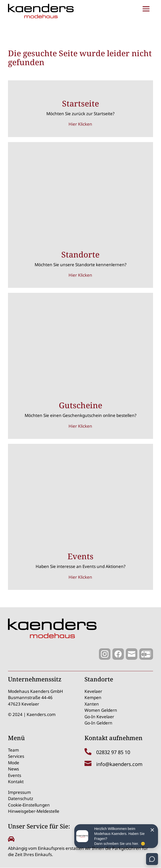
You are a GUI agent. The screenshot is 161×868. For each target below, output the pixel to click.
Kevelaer (93, 691)
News (13, 769)
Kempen (93, 697)
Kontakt (16, 782)
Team (13, 750)
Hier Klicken (80, 124)
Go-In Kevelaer (99, 717)
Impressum (19, 792)
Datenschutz (21, 798)
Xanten (92, 704)
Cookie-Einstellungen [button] (29, 805)
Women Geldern (101, 710)
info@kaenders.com (119, 764)
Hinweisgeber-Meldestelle (34, 811)
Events (15, 775)
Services (16, 756)
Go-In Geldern (98, 723)
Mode (14, 763)
